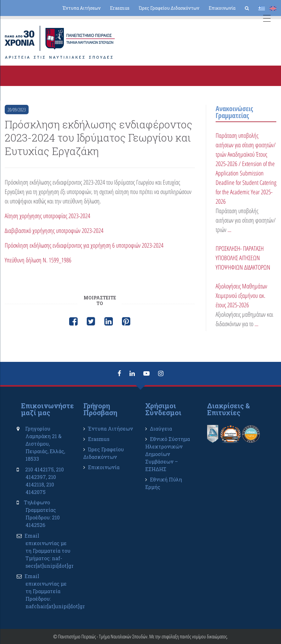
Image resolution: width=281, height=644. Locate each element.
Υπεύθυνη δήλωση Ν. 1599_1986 (38, 260)
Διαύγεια (161, 429)
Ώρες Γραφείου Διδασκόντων (169, 8)
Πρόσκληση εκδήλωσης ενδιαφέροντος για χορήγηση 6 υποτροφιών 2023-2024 (84, 245)
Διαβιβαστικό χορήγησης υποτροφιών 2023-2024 (54, 231)
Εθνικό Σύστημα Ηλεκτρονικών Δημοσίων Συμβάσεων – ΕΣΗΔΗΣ (168, 454)
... (229, 230)
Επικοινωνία (222, 8)
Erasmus (120, 8)
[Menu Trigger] (267, 19)
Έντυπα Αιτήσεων (82, 8)
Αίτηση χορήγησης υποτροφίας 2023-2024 (47, 216)
